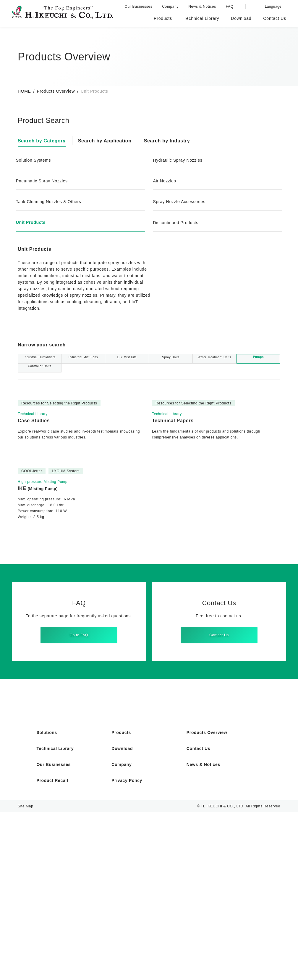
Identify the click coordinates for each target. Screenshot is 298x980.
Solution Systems (35, 160)
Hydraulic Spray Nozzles (179, 160)
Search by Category (43, 141)
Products (122, 900)
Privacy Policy (127, 948)
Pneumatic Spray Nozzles (43, 181)
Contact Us (219, 796)
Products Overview (56, 91)
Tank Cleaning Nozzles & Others (51, 202)
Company (172, 6)
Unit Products (32, 222)
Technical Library (56, 916)
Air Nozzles (165, 181)
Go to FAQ (79, 796)
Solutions (47, 900)
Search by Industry (173, 141)
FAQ (231, 6)
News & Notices (204, 6)
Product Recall (53, 948)
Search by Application (108, 141)
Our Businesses (140, 6)
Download (123, 916)
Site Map (25, 974)
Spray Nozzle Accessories (180, 202)
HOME (24, 91)
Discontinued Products (177, 223)
